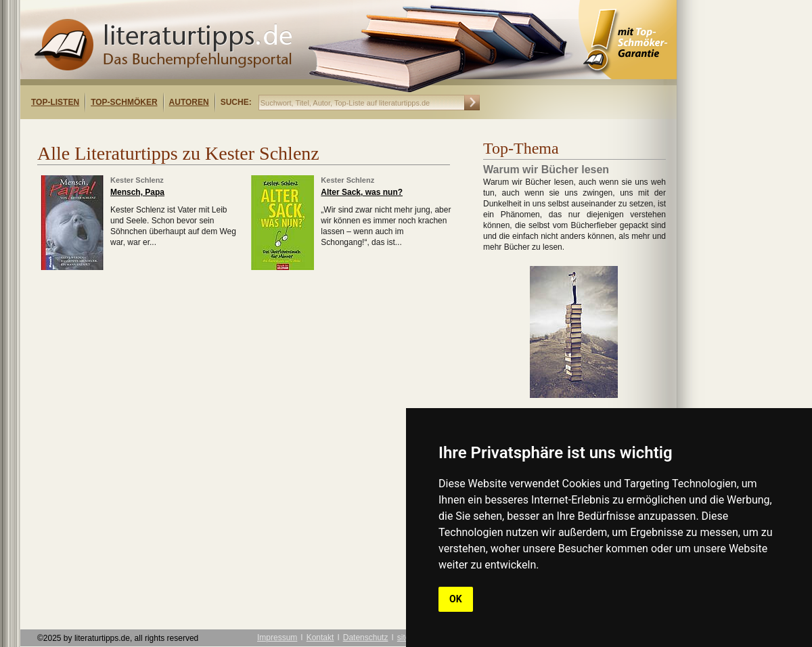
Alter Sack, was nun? (362, 192)
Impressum (277, 638)
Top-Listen (55, 102)
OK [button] (456, 599)
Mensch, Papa (137, 192)
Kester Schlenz (137, 180)
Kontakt (320, 638)
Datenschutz (366, 638)
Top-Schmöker (124, 102)
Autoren (189, 102)
